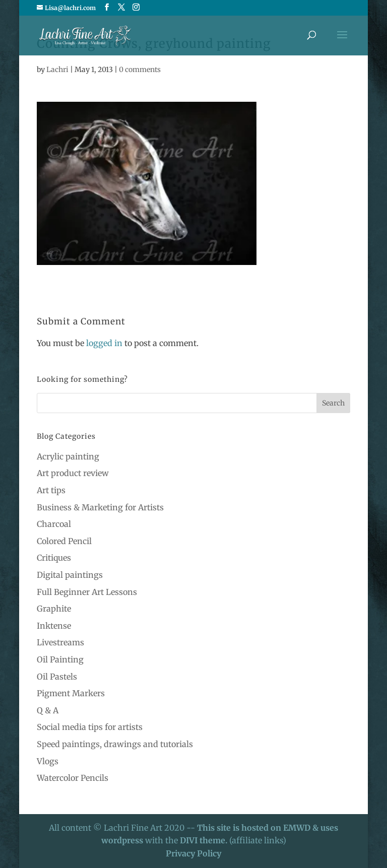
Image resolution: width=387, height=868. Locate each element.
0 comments (140, 70)
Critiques (54, 558)
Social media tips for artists (90, 727)
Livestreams (60, 642)
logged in (104, 343)
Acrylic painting (68, 456)
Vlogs (48, 761)
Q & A (48, 710)
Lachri (57, 70)
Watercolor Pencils (73, 778)
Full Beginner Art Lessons (87, 592)
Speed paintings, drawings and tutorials (115, 744)
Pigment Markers (71, 693)
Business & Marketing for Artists (100, 507)
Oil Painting (60, 659)
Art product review (73, 473)
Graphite (54, 609)
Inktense (54, 626)
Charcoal (54, 524)
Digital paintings (70, 575)
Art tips (51, 490)
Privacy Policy (193, 853)
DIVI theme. (205, 840)
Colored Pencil (64, 541)
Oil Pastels (57, 677)
